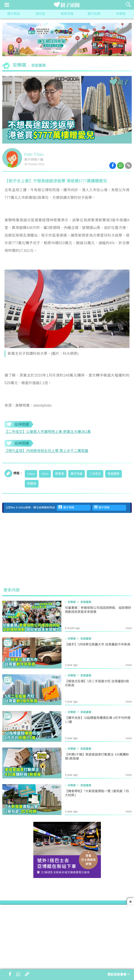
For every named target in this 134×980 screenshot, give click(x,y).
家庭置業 (39, 66)
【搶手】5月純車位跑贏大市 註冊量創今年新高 (98, 645)
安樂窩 (121, 14)
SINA (45, 474)
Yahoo (31, 474)
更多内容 (11, 590)
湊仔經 (40, 14)
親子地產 (77, 474)
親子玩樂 (94, 14)
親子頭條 (66, 507)
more (129, 628)
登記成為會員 (119, 975)
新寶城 (32, 484)
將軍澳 (60, 474)
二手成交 (95, 474)
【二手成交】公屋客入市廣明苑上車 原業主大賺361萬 (48, 432)
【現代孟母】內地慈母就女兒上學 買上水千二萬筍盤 (46, 451)
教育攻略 (67, 14)
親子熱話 (14, 14)
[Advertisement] (67, 550)
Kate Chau (34, 155)
